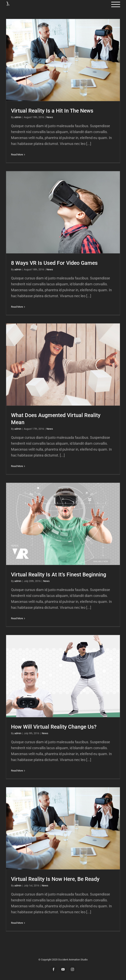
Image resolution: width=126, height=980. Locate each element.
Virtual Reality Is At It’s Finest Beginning (59, 575)
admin (18, 117)
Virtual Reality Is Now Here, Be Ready (55, 879)
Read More (17, 155)
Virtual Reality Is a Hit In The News (52, 111)
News (50, 117)
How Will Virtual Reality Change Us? (54, 727)
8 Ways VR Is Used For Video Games (54, 263)
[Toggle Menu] (116, 4)
